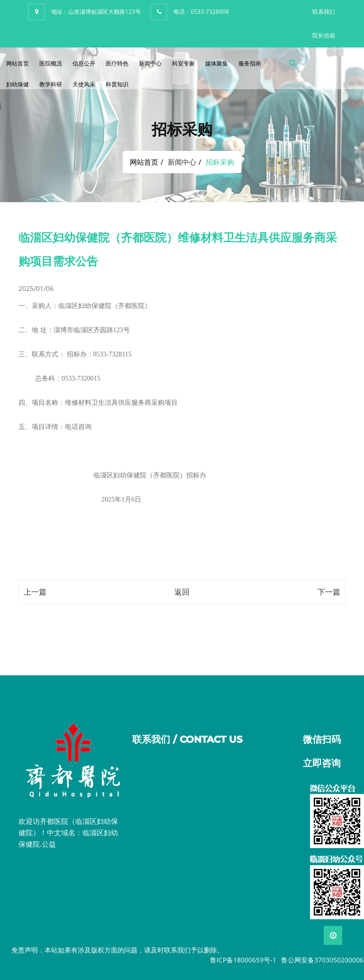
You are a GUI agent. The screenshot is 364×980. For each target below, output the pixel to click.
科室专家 (183, 63)
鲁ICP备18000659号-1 (243, 960)
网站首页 (18, 63)
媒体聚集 (217, 63)
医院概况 (51, 63)
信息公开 (84, 63)
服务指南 (250, 63)
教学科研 (51, 84)
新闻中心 (150, 63)
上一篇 (35, 592)
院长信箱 (324, 35)
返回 (182, 592)
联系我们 (324, 12)
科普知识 (117, 84)
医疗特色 (117, 63)
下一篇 (329, 592)
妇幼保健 (18, 84)
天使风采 (84, 84)
